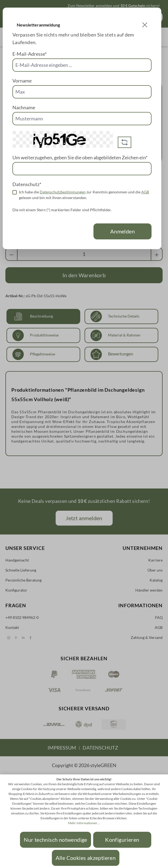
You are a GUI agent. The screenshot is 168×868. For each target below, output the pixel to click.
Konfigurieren (122, 840)
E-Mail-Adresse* (30, 54)
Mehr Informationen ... (84, 823)
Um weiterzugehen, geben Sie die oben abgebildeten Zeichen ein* (80, 157)
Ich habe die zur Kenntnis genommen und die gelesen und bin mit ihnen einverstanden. (84, 195)
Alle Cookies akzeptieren (86, 858)
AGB (145, 192)
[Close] (145, 25)
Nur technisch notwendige (56, 840)
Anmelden (122, 231)
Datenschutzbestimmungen (63, 192)
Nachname (24, 107)
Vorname (22, 81)
